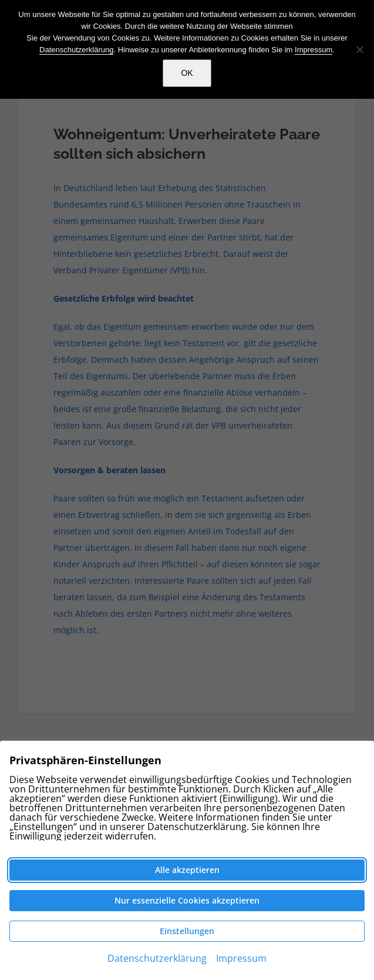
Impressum (314, 50)
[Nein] (359, 49)
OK (187, 73)
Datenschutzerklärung (76, 50)
